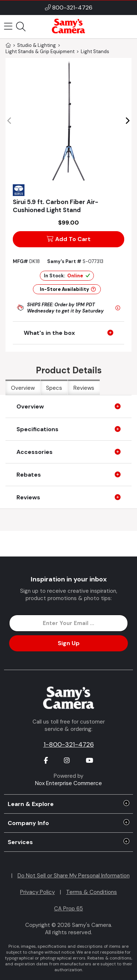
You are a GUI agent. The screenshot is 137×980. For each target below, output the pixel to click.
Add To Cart (69, 239)
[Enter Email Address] (68, 623)
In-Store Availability (68, 289)
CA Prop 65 (68, 909)
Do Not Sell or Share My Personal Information (74, 876)
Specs (54, 388)
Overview (23, 388)
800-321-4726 (72, 8)
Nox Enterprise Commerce (68, 783)
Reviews (84, 388)
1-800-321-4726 (69, 744)
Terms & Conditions (92, 892)
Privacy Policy (37, 892)
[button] (127, 121)
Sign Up (69, 643)
